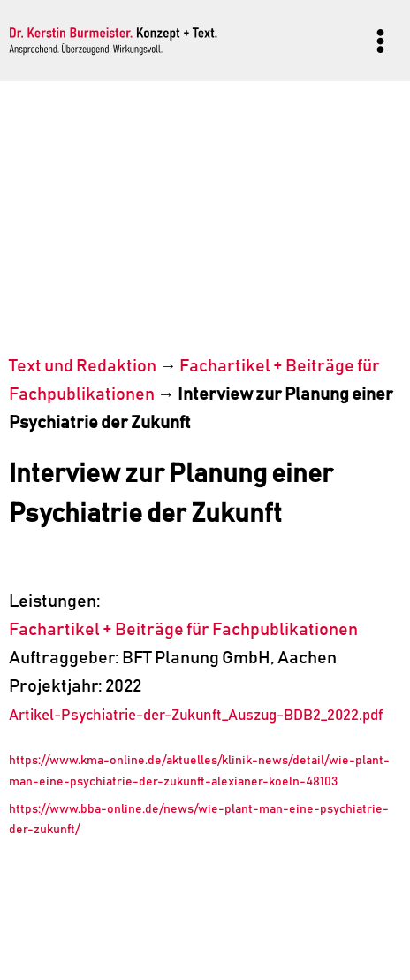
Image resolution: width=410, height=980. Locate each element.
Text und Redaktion (83, 366)
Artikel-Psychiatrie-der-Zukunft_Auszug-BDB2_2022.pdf (196, 716)
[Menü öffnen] (380, 41)
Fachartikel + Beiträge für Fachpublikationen (183, 630)
